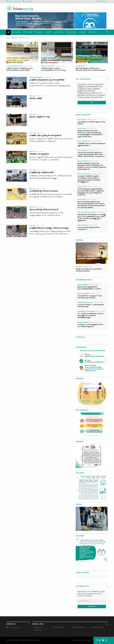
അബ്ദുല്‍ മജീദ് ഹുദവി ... (37, 78)
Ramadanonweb (71, 32)
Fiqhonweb (38, 32)
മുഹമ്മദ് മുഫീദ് (80, 66)
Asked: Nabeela (83, 225)
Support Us (39, 627)
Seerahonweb (28, 32)
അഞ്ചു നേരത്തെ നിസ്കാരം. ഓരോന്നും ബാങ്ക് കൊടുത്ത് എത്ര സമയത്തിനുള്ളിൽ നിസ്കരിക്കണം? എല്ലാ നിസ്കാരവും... (90, 134)
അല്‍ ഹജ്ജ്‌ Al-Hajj (40, 117)
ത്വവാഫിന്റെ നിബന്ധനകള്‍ (44, 210)
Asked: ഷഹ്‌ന (82, 129)
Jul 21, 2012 (41, 96)
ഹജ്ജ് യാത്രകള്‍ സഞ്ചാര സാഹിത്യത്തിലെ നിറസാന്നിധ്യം (54, 69)
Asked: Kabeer (82, 120)
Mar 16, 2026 (95, 141)
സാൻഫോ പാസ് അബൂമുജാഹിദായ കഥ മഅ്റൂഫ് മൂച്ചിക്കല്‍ (90, 326)
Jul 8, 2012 (41, 133)
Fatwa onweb (93, 32)
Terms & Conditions (77, 640)
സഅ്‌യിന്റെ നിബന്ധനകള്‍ (44, 191)
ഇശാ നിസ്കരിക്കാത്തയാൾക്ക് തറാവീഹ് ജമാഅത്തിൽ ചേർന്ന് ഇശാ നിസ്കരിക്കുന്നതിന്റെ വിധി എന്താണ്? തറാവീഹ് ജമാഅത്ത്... (91, 205)
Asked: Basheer (83, 150)
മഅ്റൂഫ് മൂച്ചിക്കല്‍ (83, 285)
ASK (92, 103)
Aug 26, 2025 (101, 311)
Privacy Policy (59, 627)
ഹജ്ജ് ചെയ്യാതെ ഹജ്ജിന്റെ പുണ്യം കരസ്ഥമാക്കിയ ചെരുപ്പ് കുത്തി (20, 69)
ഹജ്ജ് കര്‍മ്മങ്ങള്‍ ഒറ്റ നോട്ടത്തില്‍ (47, 80)
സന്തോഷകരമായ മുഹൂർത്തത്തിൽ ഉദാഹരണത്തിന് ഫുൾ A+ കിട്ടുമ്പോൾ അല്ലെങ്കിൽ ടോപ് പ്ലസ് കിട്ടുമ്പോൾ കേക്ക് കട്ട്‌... (91, 192)
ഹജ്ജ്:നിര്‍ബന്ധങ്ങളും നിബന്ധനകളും (49, 228)
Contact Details (79, 627)
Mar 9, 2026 (93, 225)
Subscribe (92, 606)
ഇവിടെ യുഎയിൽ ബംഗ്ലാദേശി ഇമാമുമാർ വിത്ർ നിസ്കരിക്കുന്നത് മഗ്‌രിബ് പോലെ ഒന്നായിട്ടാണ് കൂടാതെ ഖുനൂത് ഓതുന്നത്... (92, 166)
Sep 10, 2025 (95, 294)
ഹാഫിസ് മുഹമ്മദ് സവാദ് (14, 66)
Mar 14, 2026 (93, 150)
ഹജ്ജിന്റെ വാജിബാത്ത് (41, 173)
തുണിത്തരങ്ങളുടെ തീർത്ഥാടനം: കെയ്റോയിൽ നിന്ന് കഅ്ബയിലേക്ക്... (91, 69)
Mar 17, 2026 (92, 128)
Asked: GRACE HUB (84, 141)
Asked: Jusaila (82, 187)
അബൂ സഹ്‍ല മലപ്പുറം (48, 66)
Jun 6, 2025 (90, 66)
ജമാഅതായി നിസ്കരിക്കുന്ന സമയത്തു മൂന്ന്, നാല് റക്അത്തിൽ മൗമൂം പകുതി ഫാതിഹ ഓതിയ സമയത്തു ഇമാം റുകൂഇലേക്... (92, 218)
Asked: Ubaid (82, 200)
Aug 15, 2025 (88, 267)
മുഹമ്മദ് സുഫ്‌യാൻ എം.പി (86, 303)
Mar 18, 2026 (93, 120)
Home (8, 38)
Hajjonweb (82, 32)
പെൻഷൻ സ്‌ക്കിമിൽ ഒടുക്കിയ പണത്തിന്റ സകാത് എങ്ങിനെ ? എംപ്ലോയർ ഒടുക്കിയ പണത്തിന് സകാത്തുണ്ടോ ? (89, 179)
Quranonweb (16, 32)
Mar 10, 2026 (101, 212)
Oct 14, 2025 (28, 66)
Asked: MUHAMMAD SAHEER (86, 213)
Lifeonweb (48, 32)
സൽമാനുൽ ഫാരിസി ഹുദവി (86, 312)
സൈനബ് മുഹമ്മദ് (83, 294)
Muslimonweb (59, 32)
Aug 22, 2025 (94, 322)
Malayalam (102, 1)
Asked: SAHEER (82, 161)
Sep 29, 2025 (94, 285)
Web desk (33, 96)
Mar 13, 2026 (93, 161)
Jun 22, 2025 (60, 66)
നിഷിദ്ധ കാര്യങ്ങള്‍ (39, 154)
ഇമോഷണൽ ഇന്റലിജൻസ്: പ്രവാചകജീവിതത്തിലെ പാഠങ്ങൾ (89, 288)
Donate (88, 640)
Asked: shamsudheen (84, 174)
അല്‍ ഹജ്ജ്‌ (36, 99)
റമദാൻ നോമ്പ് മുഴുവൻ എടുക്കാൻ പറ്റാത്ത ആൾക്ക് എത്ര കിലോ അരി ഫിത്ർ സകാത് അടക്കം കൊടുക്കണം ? (92, 155)
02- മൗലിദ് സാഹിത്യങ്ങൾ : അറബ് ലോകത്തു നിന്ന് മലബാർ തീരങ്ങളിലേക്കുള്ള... (90, 316)
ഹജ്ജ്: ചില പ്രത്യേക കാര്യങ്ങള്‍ (45, 136)
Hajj (10, 44)
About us (38, 630)
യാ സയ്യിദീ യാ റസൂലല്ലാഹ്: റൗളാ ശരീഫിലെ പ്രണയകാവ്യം (90, 297)
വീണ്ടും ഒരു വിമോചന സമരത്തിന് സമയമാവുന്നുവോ (89, 270)
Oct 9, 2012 (50, 77)
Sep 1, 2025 (99, 302)
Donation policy (97, 627)
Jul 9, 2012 (41, 114)
